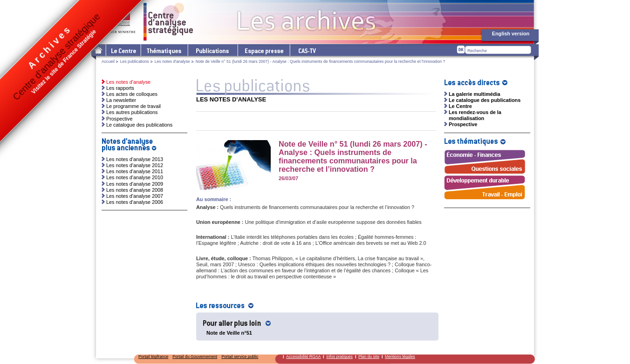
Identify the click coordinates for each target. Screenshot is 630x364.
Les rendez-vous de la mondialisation (475, 115)
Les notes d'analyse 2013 (135, 159)
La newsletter (121, 100)
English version (511, 34)
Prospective (119, 119)
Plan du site (369, 357)
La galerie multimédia (474, 94)
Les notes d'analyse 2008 (135, 190)
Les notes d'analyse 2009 (135, 184)
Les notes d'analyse (172, 61)
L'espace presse (263, 50)
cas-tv (307, 50)
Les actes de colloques (132, 94)
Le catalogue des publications (139, 125)
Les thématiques (164, 50)
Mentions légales (400, 357)
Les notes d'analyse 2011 (135, 171)
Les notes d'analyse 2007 (135, 196)
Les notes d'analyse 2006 (135, 202)
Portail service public (240, 357)
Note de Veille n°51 (229, 333)
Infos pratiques (339, 357)
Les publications (212, 50)
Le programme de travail (134, 106)
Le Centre (123, 50)
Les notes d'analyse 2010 (135, 177)
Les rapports (120, 88)
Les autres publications (132, 112)
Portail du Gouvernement (195, 357)
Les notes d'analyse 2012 (135, 165)
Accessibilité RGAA (303, 357)
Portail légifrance (153, 357)
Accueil (108, 61)
